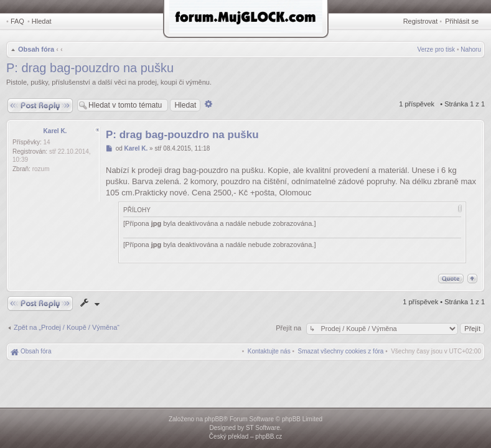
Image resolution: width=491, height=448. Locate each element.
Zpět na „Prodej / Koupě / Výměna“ (67, 327)
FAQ (17, 21)
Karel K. (55, 131)
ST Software (263, 428)
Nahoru (471, 49)
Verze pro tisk (437, 49)
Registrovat (421, 21)
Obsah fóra (36, 49)
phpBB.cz (269, 436)
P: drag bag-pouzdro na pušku (90, 68)
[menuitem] (341, 351)
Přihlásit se (462, 21)
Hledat (42, 21)
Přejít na (289, 328)
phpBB (214, 419)
